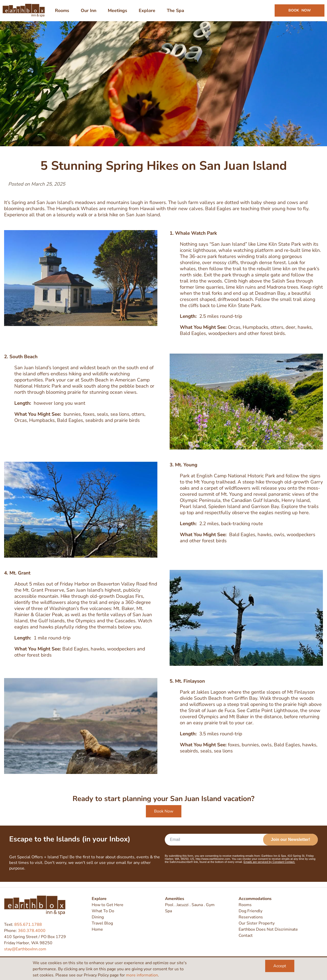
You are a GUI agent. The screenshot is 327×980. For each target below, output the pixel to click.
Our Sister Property (257, 923)
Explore (99, 899)
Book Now (164, 817)
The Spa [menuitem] (177, 13)
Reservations (251, 917)
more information (142, 975)
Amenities (175, 899)
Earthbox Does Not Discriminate (268, 929)
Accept (280, 966)
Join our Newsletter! (290, 845)
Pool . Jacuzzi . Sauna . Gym (190, 905)
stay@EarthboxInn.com (25, 949)
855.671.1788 (28, 925)
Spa (168, 911)
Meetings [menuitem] (119, 13)
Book (298, 13)
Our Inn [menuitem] (90, 13)
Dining (98, 917)
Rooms (245, 905)
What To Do (103, 911)
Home (97, 929)
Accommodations (255, 899)
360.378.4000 (32, 931)
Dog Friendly (250, 911)
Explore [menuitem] (149, 13)
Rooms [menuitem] (64, 13)
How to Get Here (108, 905)
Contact (246, 936)
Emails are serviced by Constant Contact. (269, 867)
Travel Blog (102, 923)
